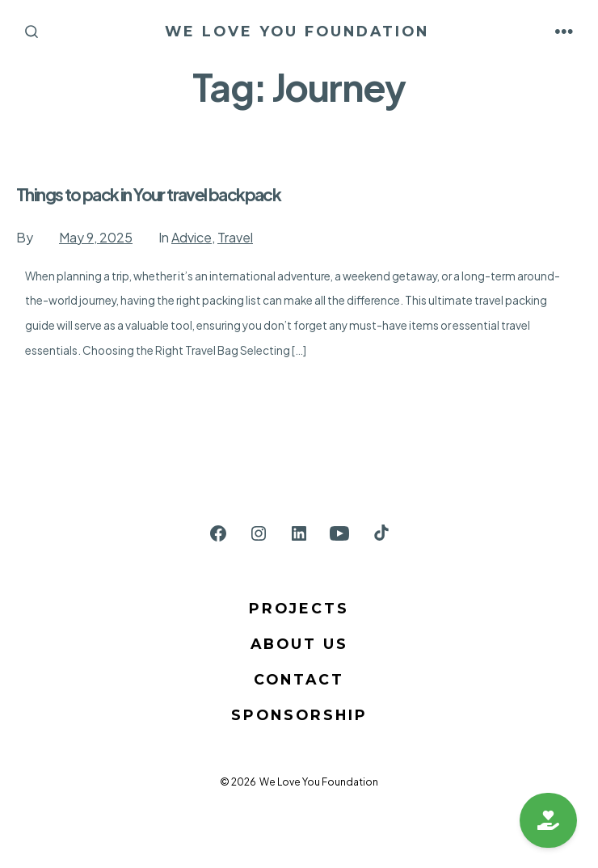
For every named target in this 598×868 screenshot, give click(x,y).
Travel (235, 237)
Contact (299, 679)
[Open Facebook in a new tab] (218, 533)
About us (299, 644)
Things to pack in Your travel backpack (148, 194)
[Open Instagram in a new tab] (259, 533)
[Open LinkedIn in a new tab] (299, 533)
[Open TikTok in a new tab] (380, 533)
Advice (192, 237)
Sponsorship (299, 715)
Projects (299, 608)
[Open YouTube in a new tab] (339, 533)
